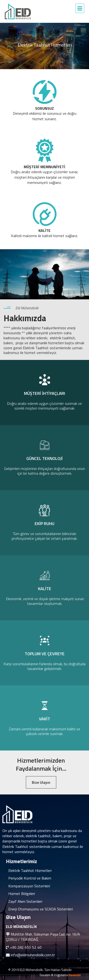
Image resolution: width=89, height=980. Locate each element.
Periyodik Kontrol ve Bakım (30, 878)
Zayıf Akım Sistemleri (25, 901)
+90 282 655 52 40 (26, 947)
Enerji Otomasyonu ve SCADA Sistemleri (41, 909)
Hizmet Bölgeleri (22, 894)
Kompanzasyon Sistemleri (29, 886)
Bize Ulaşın (41, 782)
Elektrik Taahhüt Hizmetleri (30, 870)
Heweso (75, 975)
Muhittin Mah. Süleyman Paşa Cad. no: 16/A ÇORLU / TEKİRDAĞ (43, 937)
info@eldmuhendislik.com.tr (33, 955)
